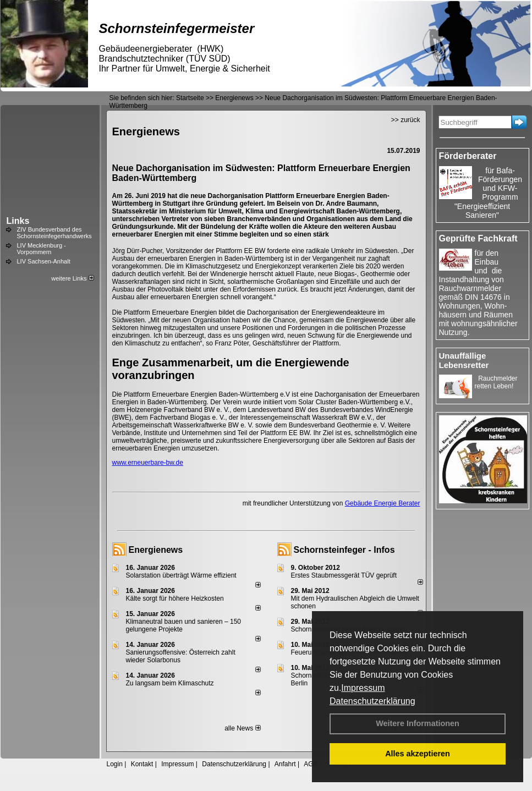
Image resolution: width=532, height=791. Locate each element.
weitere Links (72, 278)
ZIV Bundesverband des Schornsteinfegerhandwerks (54, 233)
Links (18, 221)
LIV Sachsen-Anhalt (44, 261)
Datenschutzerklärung (372, 701)
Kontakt (142, 764)
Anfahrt (285, 764)
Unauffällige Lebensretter (464, 360)
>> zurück (406, 120)
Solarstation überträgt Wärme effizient (181, 575)
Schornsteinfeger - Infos (344, 550)
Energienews (156, 550)
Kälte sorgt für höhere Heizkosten (176, 598)
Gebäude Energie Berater (383, 503)
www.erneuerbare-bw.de (148, 463)
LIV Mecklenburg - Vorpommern (42, 249)
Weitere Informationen (418, 723)
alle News (242, 728)
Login (115, 764)
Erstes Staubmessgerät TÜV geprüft (344, 575)
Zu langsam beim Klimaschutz (170, 683)
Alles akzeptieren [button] (418, 754)
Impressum (363, 688)
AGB (311, 764)
